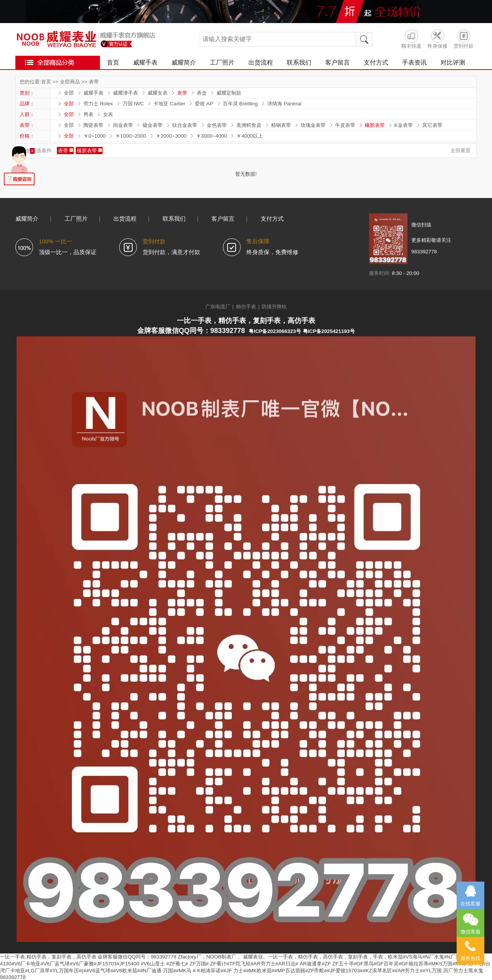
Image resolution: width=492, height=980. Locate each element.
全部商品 (70, 82)
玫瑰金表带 (313, 125)
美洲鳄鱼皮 (249, 125)
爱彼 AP (204, 104)
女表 (108, 114)
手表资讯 (414, 62)
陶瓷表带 (93, 125)
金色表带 (217, 125)
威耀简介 (184, 62)
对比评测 (453, 62)
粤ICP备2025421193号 (329, 331)
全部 (69, 93)
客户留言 (337, 62)
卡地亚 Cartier (169, 104)
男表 (88, 114)
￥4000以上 (250, 136)
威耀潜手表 (125, 93)
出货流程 (261, 62)
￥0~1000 (95, 136)
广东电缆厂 (218, 307)
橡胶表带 (375, 125)
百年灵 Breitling (240, 104)
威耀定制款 (229, 93)
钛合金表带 (185, 125)
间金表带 (123, 125)
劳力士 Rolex (98, 104)
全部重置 (460, 151)
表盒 (202, 93)
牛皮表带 (345, 125)
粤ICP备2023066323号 (275, 331)
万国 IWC (133, 104)
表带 (94, 82)
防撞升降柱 (274, 307)
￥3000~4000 (211, 136)
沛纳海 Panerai (284, 104)
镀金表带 (153, 125)
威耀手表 (145, 62)
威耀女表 (158, 93)
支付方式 (376, 62)
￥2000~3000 (171, 136)
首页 (113, 62)
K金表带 (404, 125)
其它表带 (432, 125)
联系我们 (299, 62)
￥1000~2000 (131, 136)
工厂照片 (222, 62)
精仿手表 (246, 307)
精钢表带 (281, 125)
